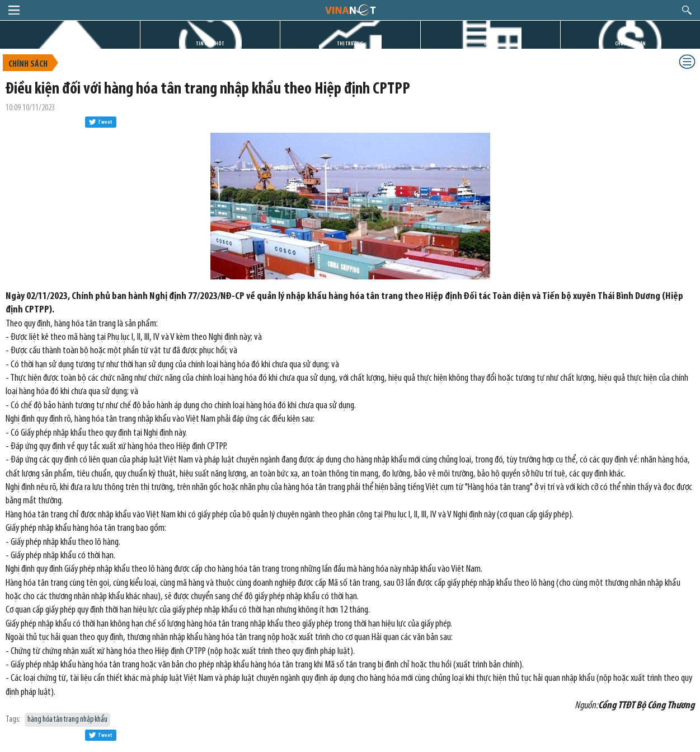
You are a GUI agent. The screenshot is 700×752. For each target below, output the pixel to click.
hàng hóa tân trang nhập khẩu (67, 720)
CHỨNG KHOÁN (630, 44)
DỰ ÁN (490, 44)
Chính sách (28, 64)
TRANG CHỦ (70, 44)
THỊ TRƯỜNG (350, 44)
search (687, 10)
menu (14, 10)
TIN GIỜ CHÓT (210, 44)
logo (350, 10)
